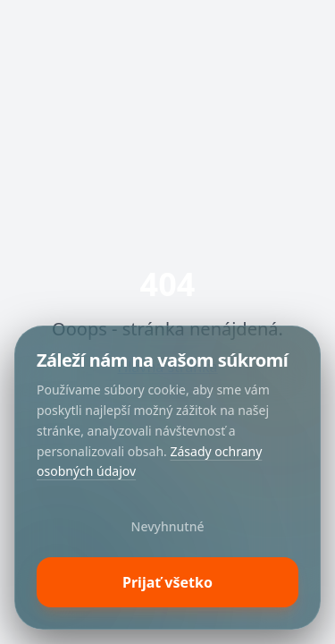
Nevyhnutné (168, 526)
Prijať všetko (167, 582)
